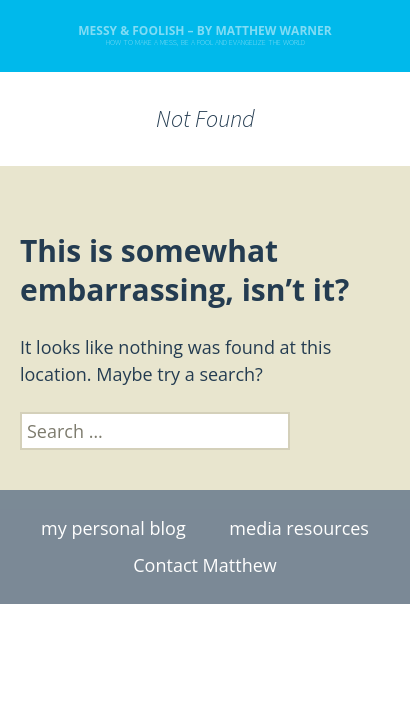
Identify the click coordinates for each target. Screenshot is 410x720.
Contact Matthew (204, 565)
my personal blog (113, 528)
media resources (299, 528)
